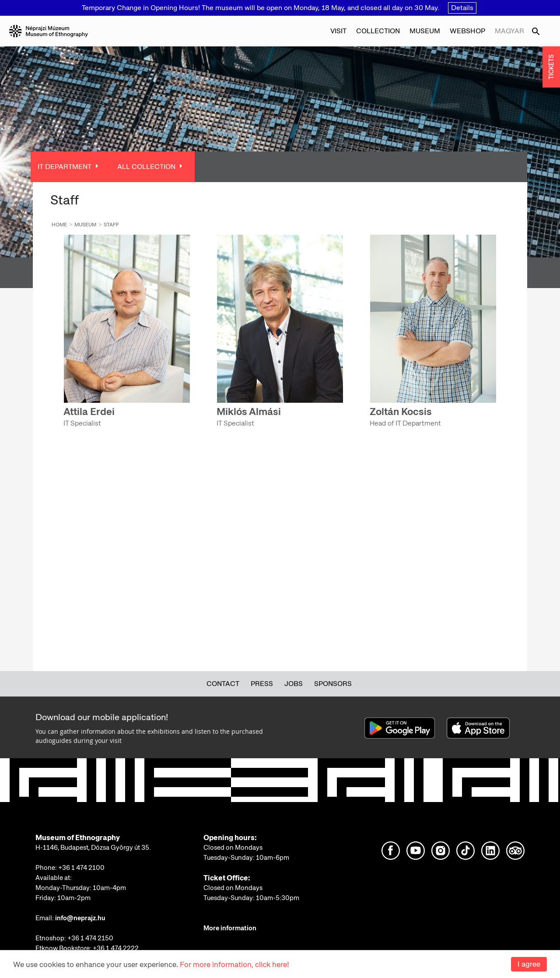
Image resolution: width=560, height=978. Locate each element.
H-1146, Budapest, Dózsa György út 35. (93, 848)
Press (262, 684)
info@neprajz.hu (80, 918)
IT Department (65, 167)
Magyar (509, 31)
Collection (378, 31)
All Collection (146, 167)
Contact (223, 684)
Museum (425, 31)
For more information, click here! (234, 964)
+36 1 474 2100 (81, 868)
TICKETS (551, 67)
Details (462, 8)
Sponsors (333, 684)
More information (230, 928)
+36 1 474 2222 (116, 948)
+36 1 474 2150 (90, 938)
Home (59, 225)
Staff (111, 225)
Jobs (294, 684)
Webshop (467, 31)
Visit (338, 31)
